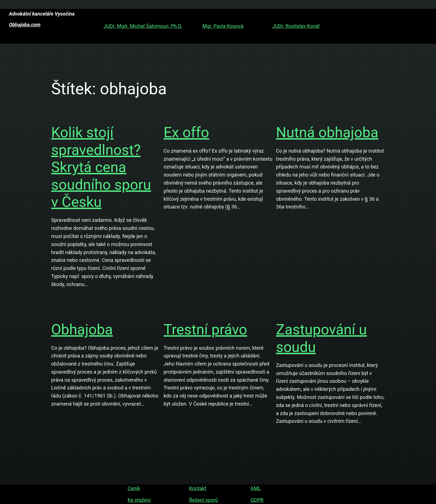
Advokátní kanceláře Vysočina (42, 14)
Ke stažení (139, 500)
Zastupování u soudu (322, 338)
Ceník (134, 488)
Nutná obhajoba (327, 132)
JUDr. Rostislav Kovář (296, 26)
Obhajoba (82, 330)
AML (256, 488)
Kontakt (198, 488)
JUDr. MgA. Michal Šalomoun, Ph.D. (143, 26)
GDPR (257, 500)
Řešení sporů (204, 500)
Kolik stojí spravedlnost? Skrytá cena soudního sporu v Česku (101, 167)
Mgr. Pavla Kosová (223, 26)
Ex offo (186, 132)
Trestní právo (205, 330)
